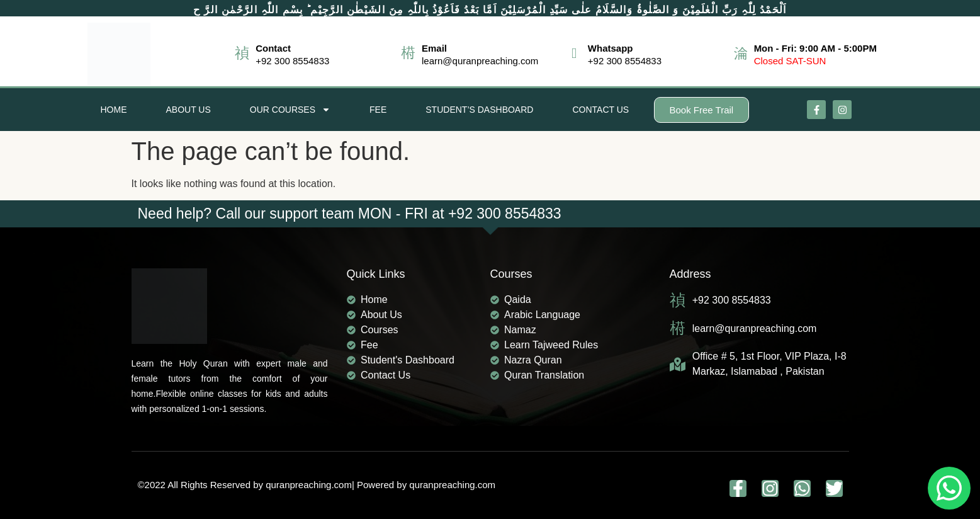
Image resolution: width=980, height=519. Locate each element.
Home (114, 110)
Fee (378, 110)
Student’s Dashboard (479, 110)
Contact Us (600, 110)
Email (434, 48)
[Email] (408, 53)
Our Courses (290, 110)
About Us (189, 110)
